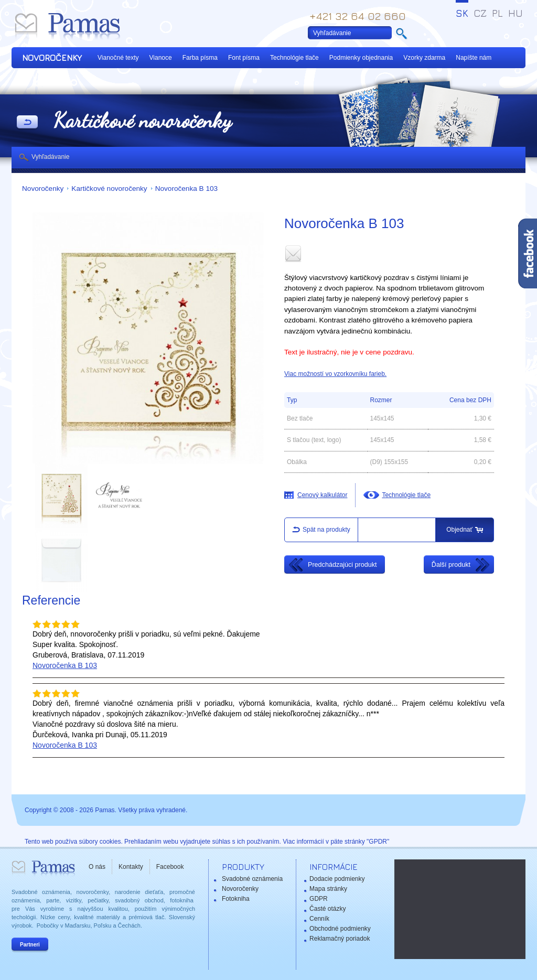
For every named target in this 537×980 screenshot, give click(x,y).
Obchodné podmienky (340, 929)
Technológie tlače (294, 58)
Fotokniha (236, 899)
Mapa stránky (328, 889)
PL (497, 13)
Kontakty (131, 867)
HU (515, 13)
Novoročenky (43, 189)
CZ (480, 13)
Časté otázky (327, 909)
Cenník (319, 919)
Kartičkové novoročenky (109, 189)
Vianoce (161, 58)
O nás (97, 867)
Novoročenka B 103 (186, 189)
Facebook (170, 867)
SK (462, 13)
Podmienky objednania (361, 58)
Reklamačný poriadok (340, 939)
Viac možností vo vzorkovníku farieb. (335, 374)
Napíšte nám (474, 58)
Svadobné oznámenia (252, 879)
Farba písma (200, 58)
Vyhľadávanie (50, 157)
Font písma (244, 58)
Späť (27, 123)
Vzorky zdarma (424, 58)
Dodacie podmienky (337, 879)
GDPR (319, 899)
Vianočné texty (118, 58)
